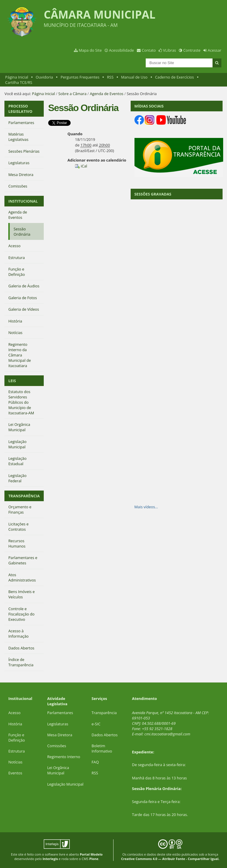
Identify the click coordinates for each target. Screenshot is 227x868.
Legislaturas (58, 724)
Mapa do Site (90, 50)
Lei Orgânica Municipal (58, 770)
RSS (110, 77)
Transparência (104, 713)
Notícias (15, 762)
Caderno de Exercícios (175, 77)
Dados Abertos (105, 735)
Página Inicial (17, 77)
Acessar (215, 50)
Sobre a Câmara (72, 94)
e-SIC (96, 724)
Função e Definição (17, 737)
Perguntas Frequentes (80, 77)
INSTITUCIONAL (23, 201)
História (15, 724)
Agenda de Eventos (107, 94)
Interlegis (50, 859)
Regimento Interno (64, 757)
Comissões (57, 746)
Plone (94, 859)
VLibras (170, 50)
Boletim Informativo (102, 748)
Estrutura (17, 751)
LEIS (12, 381)
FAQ (95, 762)
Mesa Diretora (60, 735)
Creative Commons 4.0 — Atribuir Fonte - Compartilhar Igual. (170, 859)
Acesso (14, 713)
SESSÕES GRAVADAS (153, 194)
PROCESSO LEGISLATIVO (20, 109)
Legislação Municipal (65, 784)
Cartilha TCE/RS (19, 82)
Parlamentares (60, 713)
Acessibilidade (121, 50)
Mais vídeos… (146, 507)
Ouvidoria (44, 77)
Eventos (15, 773)
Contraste (192, 50)
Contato (149, 50)
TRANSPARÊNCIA (24, 496)
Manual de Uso (134, 77)
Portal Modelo (91, 854)
